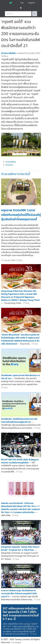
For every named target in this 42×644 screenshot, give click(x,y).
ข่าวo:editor (11, 162)
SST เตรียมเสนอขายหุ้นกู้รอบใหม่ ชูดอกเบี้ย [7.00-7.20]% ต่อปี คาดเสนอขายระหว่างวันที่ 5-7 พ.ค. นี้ (21, 614)
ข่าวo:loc (9, 165)
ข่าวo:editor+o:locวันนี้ (16, 174)
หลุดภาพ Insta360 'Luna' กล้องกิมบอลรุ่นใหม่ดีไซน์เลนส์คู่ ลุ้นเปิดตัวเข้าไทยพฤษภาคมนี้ (21, 215)
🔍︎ (35, 14)
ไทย (22, 3)
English (31, 3)
